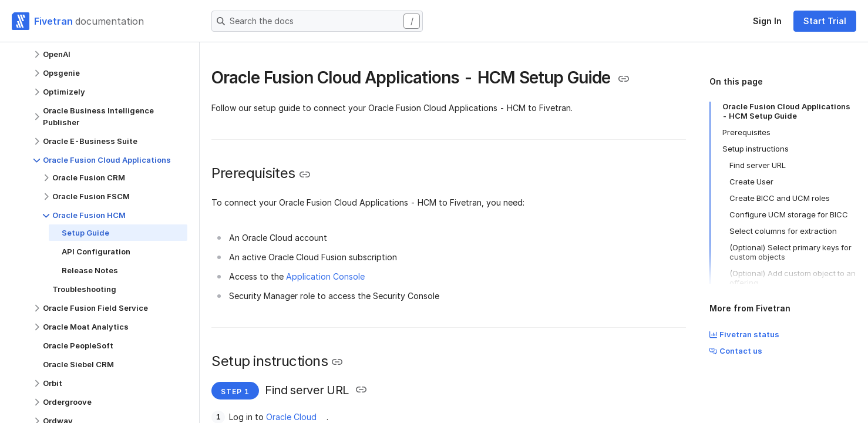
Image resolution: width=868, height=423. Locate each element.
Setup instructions (756, 149)
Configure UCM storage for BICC (789, 214)
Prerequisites (746, 132)
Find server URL (758, 165)
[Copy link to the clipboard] (624, 79)
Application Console (325, 276)
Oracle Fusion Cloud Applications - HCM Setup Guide (786, 111)
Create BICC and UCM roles (780, 198)
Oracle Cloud (291, 417)
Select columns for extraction (783, 231)
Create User (751, 182)
